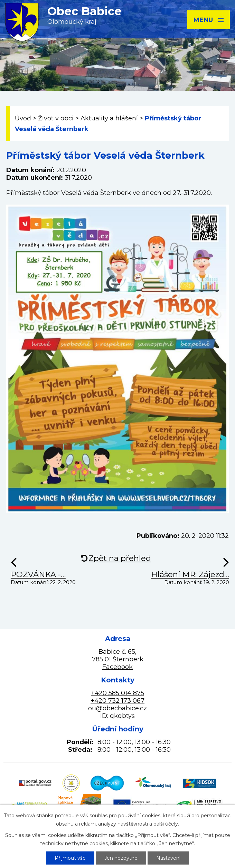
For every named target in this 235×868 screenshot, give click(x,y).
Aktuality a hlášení (109, 118)
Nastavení (168, 858)
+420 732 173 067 (117, 701)
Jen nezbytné (121, 858)
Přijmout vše (70, 858)
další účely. (166, 824)
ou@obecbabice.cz (117, 708)
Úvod (23, 118)
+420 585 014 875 (117, 693)
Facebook (117, 667)
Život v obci (56, 118)
